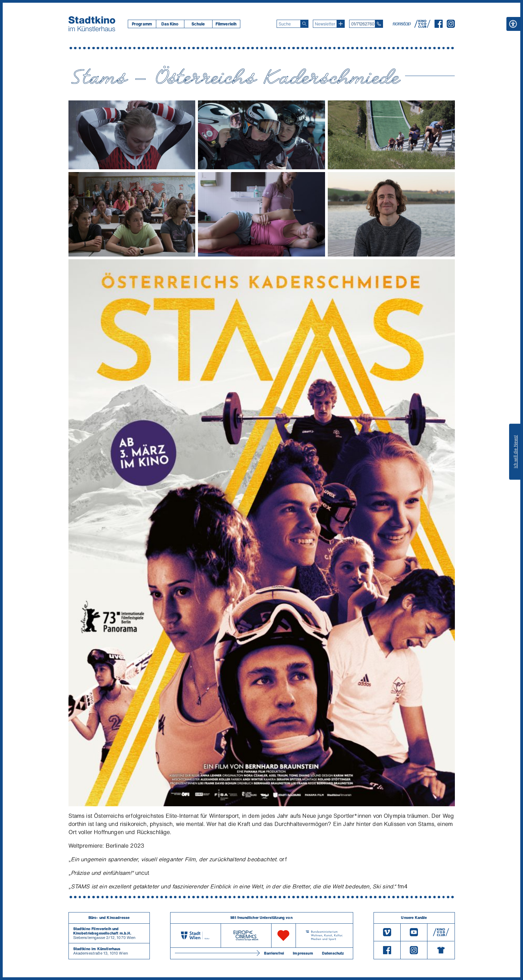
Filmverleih (226, 24)
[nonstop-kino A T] (402, 24)
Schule (198, 24)
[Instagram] (451, 26)
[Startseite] (92, 24)
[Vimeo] (387, 932)
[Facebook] (439, 26)
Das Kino (170, 24)
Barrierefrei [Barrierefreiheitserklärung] (274, 953)
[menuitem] (142, 24)
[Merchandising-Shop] (441, 950)
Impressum (303, 953)
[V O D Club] (422, 26)
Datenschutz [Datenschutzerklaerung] (333, 953)
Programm (142, 24)
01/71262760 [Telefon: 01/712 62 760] (363, 24)
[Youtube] (414, 932)
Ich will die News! (515, 452)
